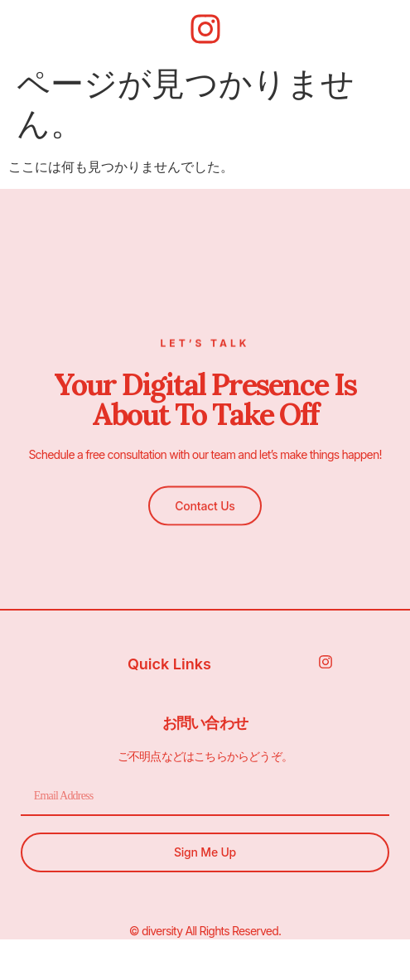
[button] (205, 504)
